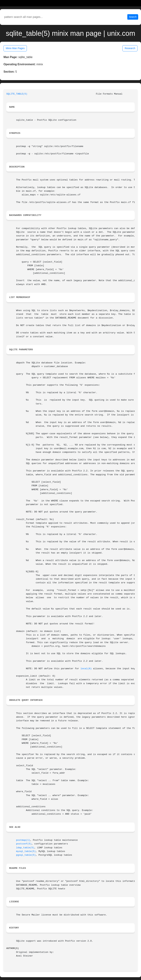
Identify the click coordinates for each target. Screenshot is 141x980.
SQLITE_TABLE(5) (17, 94)
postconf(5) (24, 844)
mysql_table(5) (26, 851)
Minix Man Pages (15, 48)
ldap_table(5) (25, 848)
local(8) (86, 669)
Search (133, 17)
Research (130, 48)
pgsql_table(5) (26, 855)
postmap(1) (23, 840)
